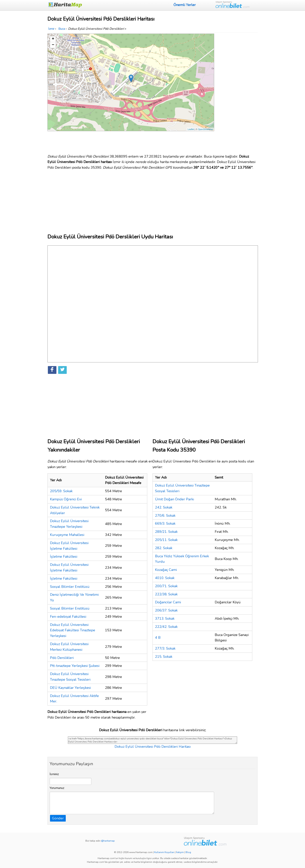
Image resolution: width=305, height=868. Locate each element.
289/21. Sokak (166, 532)
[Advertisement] (237, 92)
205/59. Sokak (61, 491)
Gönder (58, 818)
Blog (188, 852)
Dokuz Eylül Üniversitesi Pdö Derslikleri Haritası (153, 747)
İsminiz (54, 774)
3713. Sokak (165, 619)
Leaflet (191, 129)
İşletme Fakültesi (64, 557)
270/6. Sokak (165, 516)
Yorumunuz (57, 788)
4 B (158, 638)
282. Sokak (164, 548)
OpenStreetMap (206, 129)
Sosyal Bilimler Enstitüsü (70, 587)
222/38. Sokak (166, 594)
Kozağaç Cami (166, 570)
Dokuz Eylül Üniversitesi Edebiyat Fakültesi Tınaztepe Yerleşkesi (73, 630)
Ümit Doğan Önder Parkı (174, 499)
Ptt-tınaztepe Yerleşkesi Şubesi (75, 666)
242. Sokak (164, 507)
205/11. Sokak (166, 540)
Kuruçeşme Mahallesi (67, 535)
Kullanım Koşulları (164, 852)
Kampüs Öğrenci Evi (66, 499)
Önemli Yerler (185, 5)
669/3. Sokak (165, 523)
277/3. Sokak (165, 648)
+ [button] (53, 39)
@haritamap (108, 841)
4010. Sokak (165, 578)
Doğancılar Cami (168, 602)
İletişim (180, 852)
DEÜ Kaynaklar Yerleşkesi (70, 688)
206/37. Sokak (166, 610)
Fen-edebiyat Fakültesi (68, 617)
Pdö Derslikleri (62, 658)
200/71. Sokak (166, 586)
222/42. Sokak (166, 627)
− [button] (53, 45)
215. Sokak (164, 657)
